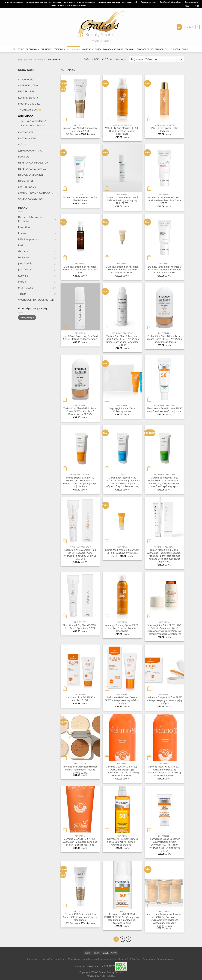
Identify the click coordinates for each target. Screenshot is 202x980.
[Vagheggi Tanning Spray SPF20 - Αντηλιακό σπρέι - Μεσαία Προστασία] (122, 596)
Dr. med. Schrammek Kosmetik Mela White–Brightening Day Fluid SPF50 (122, 200)
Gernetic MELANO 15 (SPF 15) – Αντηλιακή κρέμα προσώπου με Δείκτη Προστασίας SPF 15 (80, 842)
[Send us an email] (198, 6)
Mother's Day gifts (29, 104)
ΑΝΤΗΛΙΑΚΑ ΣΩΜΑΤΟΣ (33, 125)
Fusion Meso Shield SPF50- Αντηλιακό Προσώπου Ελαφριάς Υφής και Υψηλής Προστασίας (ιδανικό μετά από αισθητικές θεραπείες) (164, 556)
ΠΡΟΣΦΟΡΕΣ (143, 49)
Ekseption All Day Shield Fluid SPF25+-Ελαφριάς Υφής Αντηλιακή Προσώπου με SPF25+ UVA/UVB (80, 554)
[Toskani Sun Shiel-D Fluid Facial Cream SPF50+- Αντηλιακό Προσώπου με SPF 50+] (80, 379)
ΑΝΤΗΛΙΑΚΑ (74, 49)
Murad (22, 282)
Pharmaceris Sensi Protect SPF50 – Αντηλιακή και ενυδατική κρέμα (164, 410)
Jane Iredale (25, 263)
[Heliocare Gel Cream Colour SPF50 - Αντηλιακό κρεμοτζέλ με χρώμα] (122, 668)
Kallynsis (23, 275)
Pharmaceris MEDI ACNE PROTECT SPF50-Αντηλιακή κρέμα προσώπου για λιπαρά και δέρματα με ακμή (122, 919)
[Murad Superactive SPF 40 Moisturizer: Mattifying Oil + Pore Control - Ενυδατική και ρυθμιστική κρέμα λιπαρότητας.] (122, 448)
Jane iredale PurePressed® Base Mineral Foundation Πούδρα (80, 768)
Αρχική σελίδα (25, 59)
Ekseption (24, 227)
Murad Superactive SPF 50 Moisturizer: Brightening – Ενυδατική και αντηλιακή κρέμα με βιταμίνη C (80, 482)
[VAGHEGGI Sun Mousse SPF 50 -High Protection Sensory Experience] (122, 99)
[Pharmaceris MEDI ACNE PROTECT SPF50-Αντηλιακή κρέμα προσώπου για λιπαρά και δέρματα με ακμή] (122, 885)
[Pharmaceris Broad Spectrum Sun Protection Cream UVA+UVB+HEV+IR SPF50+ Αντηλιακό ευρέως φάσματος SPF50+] (164, 810)
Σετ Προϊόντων (27, 187)
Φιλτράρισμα (27, 317)
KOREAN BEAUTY (160, 49)
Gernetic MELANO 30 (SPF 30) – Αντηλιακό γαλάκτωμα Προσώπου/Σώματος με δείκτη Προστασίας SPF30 (164, 771)
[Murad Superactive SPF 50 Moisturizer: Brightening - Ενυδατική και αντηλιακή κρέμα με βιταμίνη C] (80, 448)
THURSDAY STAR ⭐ (180, 49)
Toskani (23, 294)
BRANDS (130, 49)
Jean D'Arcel (25, 269)
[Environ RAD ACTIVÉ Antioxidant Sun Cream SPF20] (80, 99)
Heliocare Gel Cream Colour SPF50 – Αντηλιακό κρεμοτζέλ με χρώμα (122, 700)
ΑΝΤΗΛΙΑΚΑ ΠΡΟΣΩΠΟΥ (34, 121)
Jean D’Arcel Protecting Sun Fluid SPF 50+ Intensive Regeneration (80, 338)
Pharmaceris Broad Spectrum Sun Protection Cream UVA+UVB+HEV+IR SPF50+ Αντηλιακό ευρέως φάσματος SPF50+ (164, 845)
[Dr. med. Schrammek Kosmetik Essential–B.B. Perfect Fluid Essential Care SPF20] (122, 237)
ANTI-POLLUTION (28, 85)
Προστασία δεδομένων (129, 959)
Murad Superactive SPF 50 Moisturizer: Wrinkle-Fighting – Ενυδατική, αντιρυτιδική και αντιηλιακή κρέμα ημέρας (164, 482)
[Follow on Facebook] (192, 6)
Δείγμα (22, 144)
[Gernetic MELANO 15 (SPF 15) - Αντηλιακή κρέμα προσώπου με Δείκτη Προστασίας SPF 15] (80, 810)
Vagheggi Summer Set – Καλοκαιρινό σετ (122, 410)
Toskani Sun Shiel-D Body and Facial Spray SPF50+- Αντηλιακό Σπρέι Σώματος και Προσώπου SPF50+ (122, 341)
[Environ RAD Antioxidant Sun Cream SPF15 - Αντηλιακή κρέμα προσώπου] (80, 885)
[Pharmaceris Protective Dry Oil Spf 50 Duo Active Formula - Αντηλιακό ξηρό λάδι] (122, 810)
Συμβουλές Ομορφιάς (171, 2)
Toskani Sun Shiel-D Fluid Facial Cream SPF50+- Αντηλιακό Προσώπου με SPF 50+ (80, 411)
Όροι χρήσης (149, 959)
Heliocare (24, 257)
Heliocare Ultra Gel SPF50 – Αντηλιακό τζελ (80, 699)
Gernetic (23, 251)
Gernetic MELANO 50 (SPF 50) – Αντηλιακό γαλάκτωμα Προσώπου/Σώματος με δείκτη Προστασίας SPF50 (122, 771)
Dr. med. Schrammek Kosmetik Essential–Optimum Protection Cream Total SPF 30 (164, 270)
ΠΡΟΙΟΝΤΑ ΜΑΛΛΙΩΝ (31, 175)
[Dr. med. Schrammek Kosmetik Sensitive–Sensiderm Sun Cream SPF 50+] (164, 168)
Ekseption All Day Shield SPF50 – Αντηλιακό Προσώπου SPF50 (80, 627)
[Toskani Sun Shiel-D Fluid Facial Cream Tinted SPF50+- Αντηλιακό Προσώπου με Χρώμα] (164, 307)
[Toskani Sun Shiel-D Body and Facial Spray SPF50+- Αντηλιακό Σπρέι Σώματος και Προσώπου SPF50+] (122, 307)
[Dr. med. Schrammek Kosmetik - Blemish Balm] (80, 168)
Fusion (22, 245)
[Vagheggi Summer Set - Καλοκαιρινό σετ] (122, 379)
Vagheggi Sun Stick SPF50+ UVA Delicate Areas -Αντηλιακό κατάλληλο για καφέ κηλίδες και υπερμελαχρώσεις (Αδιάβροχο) (164, 630)
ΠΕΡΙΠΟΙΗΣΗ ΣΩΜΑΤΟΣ (53, 49)
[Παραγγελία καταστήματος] (156, 59)
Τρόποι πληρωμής (166, 959)
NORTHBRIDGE (108, 976)
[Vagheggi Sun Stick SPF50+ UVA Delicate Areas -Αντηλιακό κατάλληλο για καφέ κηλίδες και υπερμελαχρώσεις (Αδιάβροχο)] (164, 596)
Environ (23, 233)
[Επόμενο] (128, 939)
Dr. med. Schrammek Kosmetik (30, 219)
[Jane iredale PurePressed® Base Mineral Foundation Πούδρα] (80, 737)
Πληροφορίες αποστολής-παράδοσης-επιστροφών (92, 959)
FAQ (187, 6)
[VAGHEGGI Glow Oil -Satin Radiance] (164, 99)
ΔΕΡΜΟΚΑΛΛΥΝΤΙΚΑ (30, 150)
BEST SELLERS (26, 91)
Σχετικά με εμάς (149, 2)
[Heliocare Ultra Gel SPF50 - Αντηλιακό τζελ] (80, 668)
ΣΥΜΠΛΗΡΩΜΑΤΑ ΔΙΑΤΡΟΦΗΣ (109, 49)
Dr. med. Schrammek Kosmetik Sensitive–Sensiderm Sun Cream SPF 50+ (164, 200)
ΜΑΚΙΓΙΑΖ (88, 49)
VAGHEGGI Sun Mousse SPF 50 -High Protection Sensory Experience (122, 131)
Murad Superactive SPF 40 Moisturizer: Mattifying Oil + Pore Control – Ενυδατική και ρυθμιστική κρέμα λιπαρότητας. (122, 482)
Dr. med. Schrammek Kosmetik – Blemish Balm (80, 199)
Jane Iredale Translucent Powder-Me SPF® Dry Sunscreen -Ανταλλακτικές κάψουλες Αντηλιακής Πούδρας (164, 919)
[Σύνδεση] (136, 2)
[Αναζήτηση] (179, 27)
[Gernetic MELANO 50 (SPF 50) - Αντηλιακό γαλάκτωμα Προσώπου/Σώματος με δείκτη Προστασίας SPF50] (122, 737)
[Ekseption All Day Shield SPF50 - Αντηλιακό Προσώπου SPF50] (80, 596)
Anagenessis (26, 79)
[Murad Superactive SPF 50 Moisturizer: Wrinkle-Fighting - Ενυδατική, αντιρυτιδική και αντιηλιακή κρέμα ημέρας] (164, 448)
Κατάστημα (40, 59)
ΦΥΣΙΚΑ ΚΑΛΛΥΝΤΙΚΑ (30, 199)
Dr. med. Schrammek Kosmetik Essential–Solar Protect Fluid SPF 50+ (80, 270)
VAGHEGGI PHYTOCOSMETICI (36, 300)
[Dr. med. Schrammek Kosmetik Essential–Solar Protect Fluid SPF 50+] (80, 237)
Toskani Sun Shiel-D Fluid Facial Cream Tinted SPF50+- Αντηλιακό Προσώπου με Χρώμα (164, 339)
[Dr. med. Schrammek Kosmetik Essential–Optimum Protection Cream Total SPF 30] (164, 237)
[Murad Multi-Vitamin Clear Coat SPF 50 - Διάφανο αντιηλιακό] (122, 521)
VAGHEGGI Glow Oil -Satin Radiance (164, 130)
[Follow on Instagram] (195, 6)
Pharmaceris (26, 288)
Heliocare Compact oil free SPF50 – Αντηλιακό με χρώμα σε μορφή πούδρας (164, 700)
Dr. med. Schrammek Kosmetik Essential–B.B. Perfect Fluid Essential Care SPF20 (122, 270)
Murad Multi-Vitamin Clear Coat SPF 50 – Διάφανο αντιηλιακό (122, 551)
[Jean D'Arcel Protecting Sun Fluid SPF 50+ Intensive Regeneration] (80, 307)
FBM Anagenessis (28, 239)
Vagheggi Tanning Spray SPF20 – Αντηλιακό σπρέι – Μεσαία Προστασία (122, 628)
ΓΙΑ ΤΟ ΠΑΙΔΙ (26, 132)
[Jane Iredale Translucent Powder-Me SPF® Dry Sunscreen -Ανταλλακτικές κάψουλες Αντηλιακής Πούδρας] (164, 885)
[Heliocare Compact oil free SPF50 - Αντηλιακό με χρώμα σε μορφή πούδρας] (164, 668)
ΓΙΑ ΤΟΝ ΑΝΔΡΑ (27, 138)
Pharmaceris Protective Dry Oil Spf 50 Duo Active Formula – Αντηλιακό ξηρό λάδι (122, 842)
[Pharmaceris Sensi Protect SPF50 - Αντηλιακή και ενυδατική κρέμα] (164, 379)
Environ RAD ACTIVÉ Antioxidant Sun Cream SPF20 (80, 130)
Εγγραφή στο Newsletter (53, 959)
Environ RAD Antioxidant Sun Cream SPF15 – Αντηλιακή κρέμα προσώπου (80, 917)
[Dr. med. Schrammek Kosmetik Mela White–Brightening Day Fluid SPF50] (122, 168)
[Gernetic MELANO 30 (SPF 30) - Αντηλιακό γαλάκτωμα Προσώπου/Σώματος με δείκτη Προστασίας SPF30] (164, 737)
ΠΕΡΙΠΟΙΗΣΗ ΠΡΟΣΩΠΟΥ (26, 49)
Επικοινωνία (192, 2)
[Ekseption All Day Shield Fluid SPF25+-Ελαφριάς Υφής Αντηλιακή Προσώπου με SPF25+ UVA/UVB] (80, 521)
